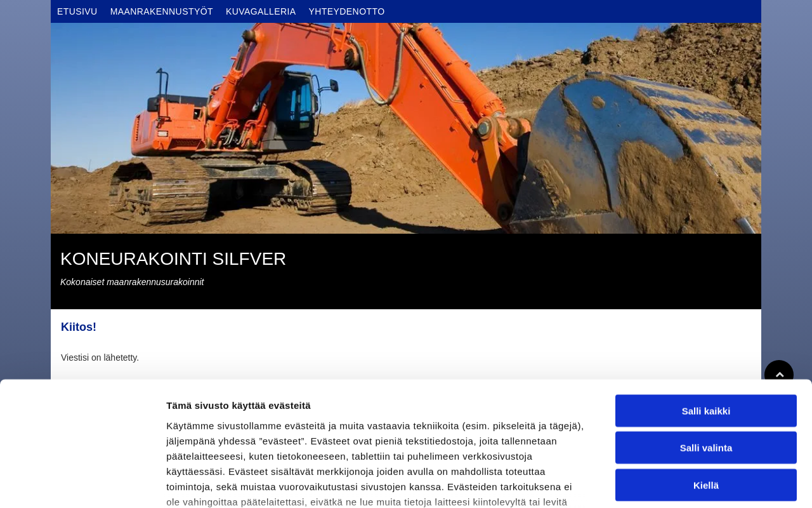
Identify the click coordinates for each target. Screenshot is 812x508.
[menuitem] (77, 11)
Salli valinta (706, 349)
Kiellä (706, 386)
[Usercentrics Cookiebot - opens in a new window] (82, 483)
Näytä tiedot (678, 483)
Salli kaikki (706, 311)
